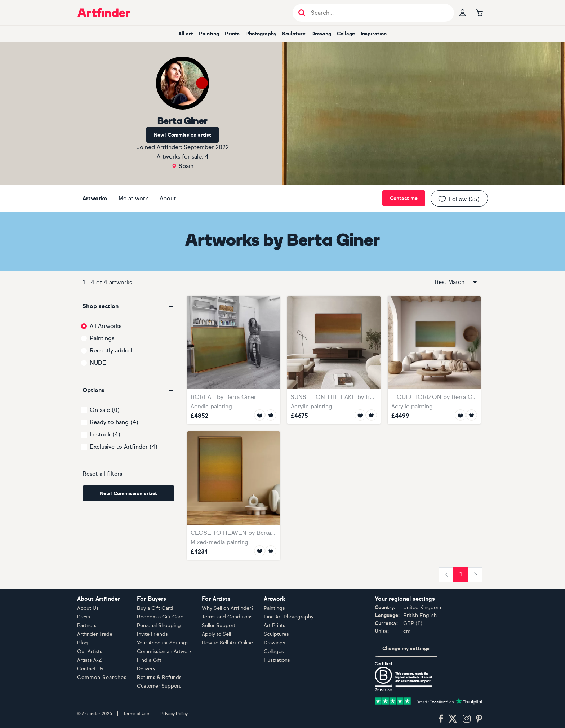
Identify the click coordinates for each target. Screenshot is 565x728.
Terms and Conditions (227, 617)
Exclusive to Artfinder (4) (124, 447)
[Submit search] (302, 13)
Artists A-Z (90, 660)
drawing (321, 34)
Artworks (95, 198)
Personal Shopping (159, 625)
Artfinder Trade (95, 634)
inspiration (374, 34)
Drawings (275, 643)
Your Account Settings (163, 643)
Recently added (111, 350)
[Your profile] (463, 13)
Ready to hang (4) (114, 422)
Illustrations (277, 660)
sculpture (294, 34)
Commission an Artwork (164, 651)
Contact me (404, 198)
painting (209, 34)
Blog (83, 643)
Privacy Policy (174, 714)
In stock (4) (105, 434)
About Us (88, 608)
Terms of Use (136, 714)
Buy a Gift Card (155, 608)
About (168, 198)
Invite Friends (152, 634)
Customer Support (159, 686)
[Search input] (377, 13)
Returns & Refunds (159, 677)
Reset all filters (102, 474)
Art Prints (275, 625)
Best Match (457, 282)
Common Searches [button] (102, 677)
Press (84, 617)
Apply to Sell (216, 634)
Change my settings (406, 649)
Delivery (146, 669)
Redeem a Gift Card (160, 617)
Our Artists (90, 651)
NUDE (98, 363)
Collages (274, 651)
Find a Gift (149, 660)
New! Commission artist (183, 135)
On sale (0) (105, 410)
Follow (459, 199)
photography (261, 34)
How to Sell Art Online (227, 643)
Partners (87, 625)
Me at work (133, 198)
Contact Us (90, 669)
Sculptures (276, 634)
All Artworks (106, 326)
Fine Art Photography (289, 617)
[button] (128, 306)
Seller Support (219, 625)
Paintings (102, 338)
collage (346, 34)
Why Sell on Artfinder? (228, 608)
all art (186, 34)
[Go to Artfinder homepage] (104, 13)
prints (232, 34)
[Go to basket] (479, 13)
